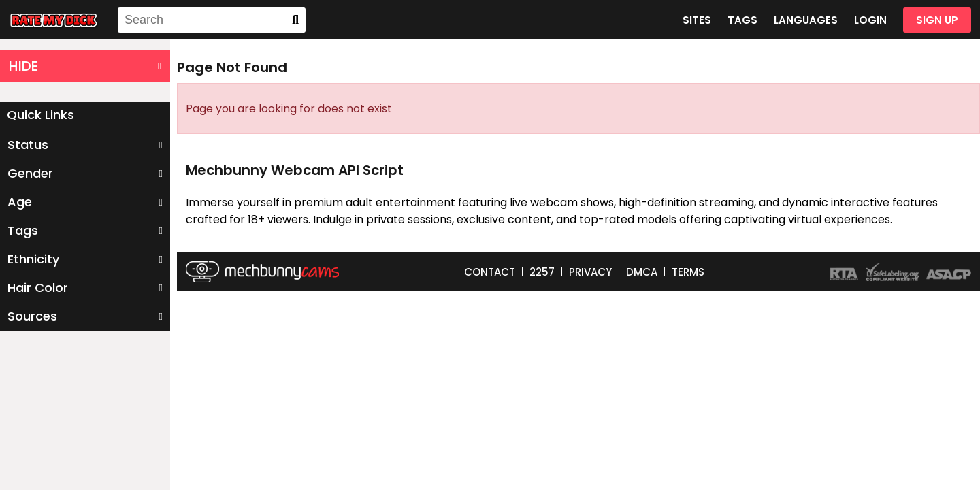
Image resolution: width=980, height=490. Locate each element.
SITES (697, 20)
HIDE (85, 66)
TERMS (688, 272)
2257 (542, 272)
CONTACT (490, 272)
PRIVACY (590, 272)
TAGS (742, 20)
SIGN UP (937, 20)
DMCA (642, 272)
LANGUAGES (806, 20)
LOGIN (870, 20)
